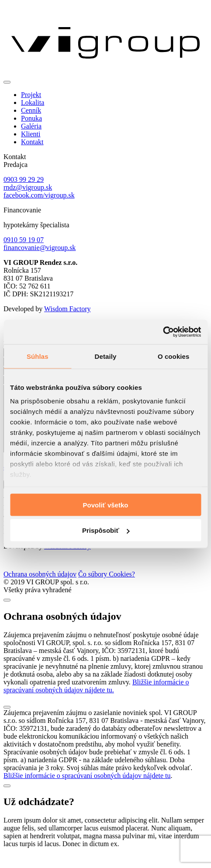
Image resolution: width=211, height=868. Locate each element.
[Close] (7, 613)
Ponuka (31, 118)
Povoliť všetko (106, 505)
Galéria (31, 126)
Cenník (31, 110)
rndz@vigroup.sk (28, 187)
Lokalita (33, 102)
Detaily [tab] (106, 356)
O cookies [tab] (174, 356)
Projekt (31, 95)
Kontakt (32, 142)
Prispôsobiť (106, 530)
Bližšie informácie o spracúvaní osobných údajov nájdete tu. (96, 699)
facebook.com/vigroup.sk (39, 195)
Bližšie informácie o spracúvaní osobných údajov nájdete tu (87, 789)
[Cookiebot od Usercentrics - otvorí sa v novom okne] (163, 332)
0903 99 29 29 (24, 179)
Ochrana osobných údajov (40, 587)
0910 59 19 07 (24, 240)
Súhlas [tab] (38, 356)
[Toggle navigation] (7, 82)
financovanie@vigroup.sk (40, 248)
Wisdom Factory (67, 309)
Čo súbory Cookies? (107, 587)
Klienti (31, 134)
